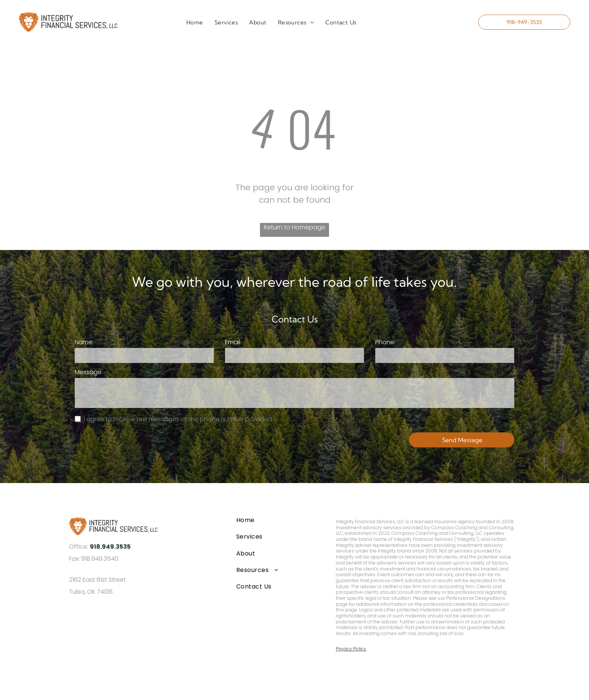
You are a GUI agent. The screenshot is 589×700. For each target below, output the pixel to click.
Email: (233, 342)
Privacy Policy (351, 649)
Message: (89, 372)
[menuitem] (195, 23)
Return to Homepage (294, 227)
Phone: (385, 342)
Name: (84, 342)
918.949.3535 (110, 547)
